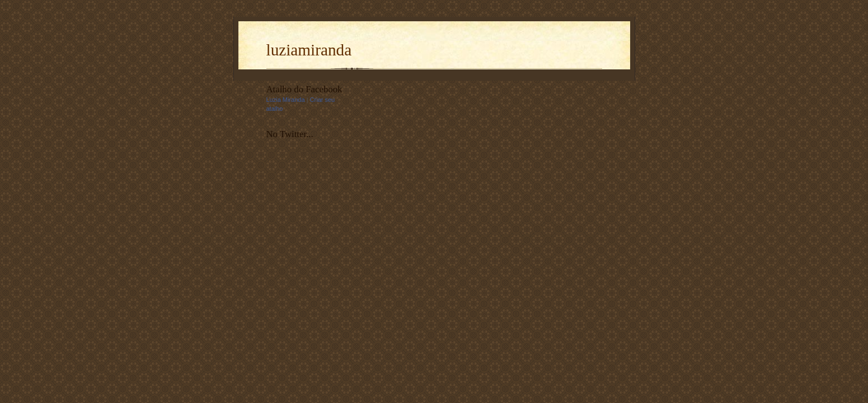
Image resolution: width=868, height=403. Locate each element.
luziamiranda (309, 50)
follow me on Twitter (323, 150)
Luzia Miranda (286, 100)
